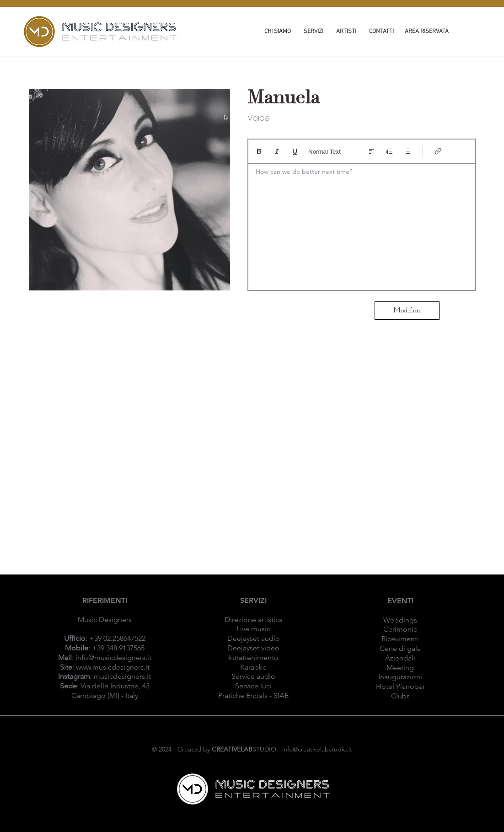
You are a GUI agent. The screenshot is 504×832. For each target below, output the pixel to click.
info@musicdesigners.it (113, 658)
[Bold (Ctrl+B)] (259, 151)
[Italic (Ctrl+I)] (277, 151)
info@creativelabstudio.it (317, 749)
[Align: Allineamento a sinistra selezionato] (372, 151)
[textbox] (362, 224)
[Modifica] (407, 311)
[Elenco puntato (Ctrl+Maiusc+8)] (407, 151)
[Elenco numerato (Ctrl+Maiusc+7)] (389, 151)
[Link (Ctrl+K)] (438, 151)
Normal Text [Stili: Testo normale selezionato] (324, 152)
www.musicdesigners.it (113, 667)
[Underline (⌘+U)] (295, 151)
